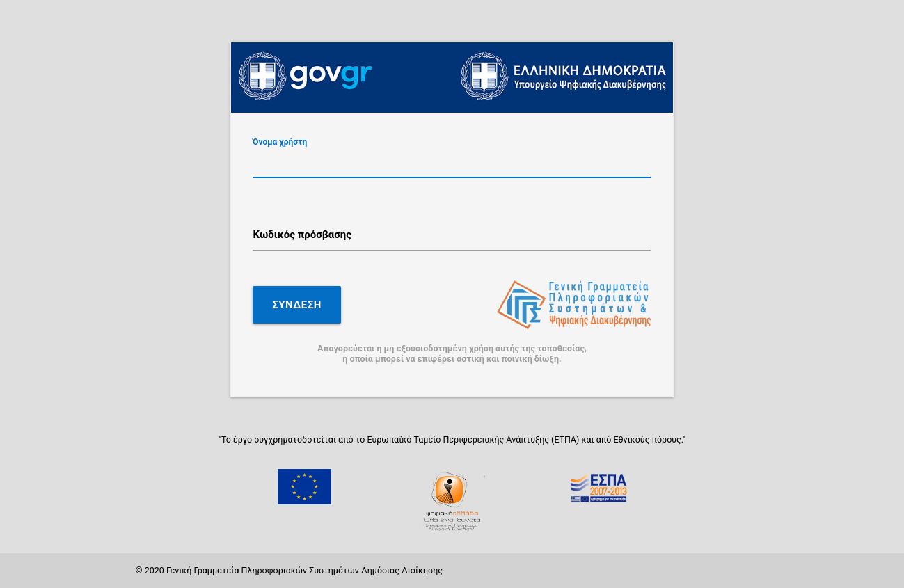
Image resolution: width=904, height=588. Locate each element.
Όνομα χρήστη (280, 141)
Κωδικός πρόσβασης (302, 235)
